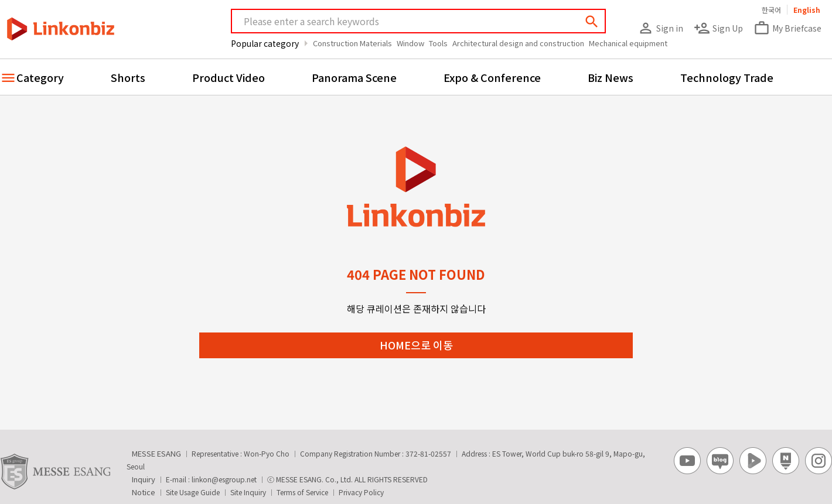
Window (410, 43)
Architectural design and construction (518, 43)
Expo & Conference (492, 77)
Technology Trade (727, 77)
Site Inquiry (248, 492)
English (807, 10)
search (592, 22)
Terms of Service (302, 492)
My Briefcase (787, 28)
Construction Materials (352, 43)
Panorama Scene (354, 77)
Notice (144, 492)
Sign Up (718, 28)
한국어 (771, 10)
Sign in (660, 28)
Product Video (229, 77)
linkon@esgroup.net (224, 479)
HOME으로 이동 (416, 345)
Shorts (128, 77)
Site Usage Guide (193, 492)
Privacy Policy (361, 492)
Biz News (611, 77)
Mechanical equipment (628, 43)
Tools (438, 43)
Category (40, 77)
